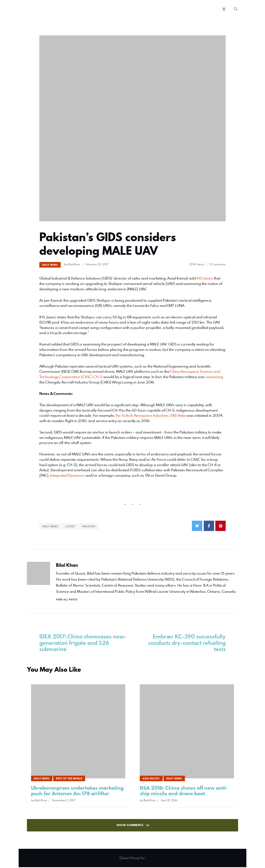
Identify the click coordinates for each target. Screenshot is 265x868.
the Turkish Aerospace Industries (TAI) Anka (151, 415)
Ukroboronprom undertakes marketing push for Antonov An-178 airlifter (77, 792)
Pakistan (89, 526)
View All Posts (67, 600)
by (72, 264)
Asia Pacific (151, 779)
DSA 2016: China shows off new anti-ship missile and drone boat (184, 792)
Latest (70, 526)
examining (214, 377)
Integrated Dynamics (67, 475)
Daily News (50, 265)
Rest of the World (69, 779)
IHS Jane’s (205, 278)
